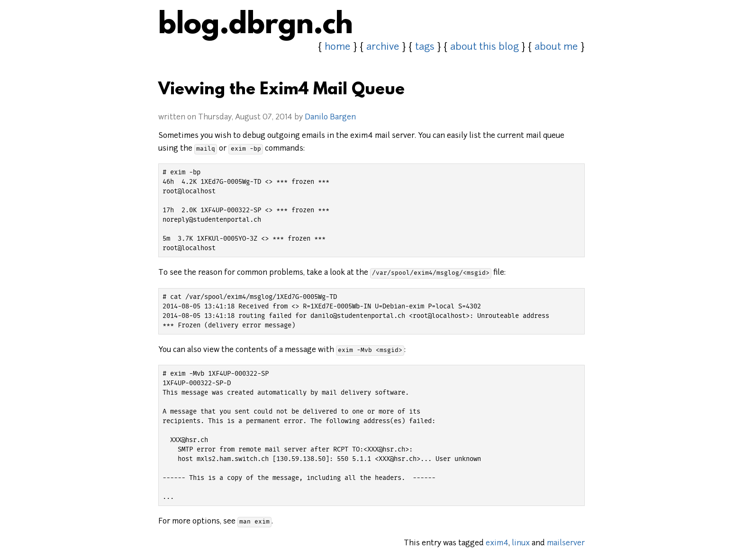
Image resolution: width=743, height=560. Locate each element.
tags (425, 47)
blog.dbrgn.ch (256, 26)
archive (383, 47)
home (338, 47)
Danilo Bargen (330, 117)
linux (521, 543)
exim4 (497, 543)
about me (556, 47)
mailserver (566, 543)
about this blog (485, 47)
